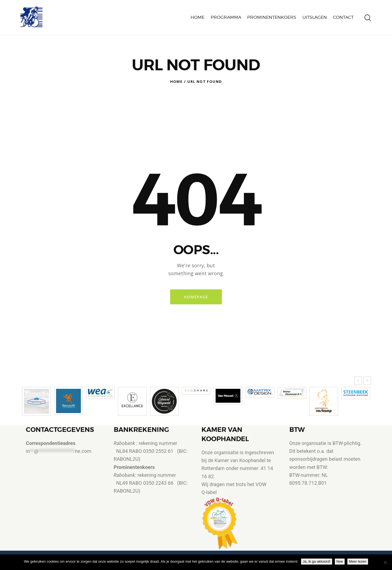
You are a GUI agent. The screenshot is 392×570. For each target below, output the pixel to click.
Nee (340, 561)
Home (176, 74)
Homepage (196, 289)
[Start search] (368, 15)
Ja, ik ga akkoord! (317, 561)
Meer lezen (358, 561)
